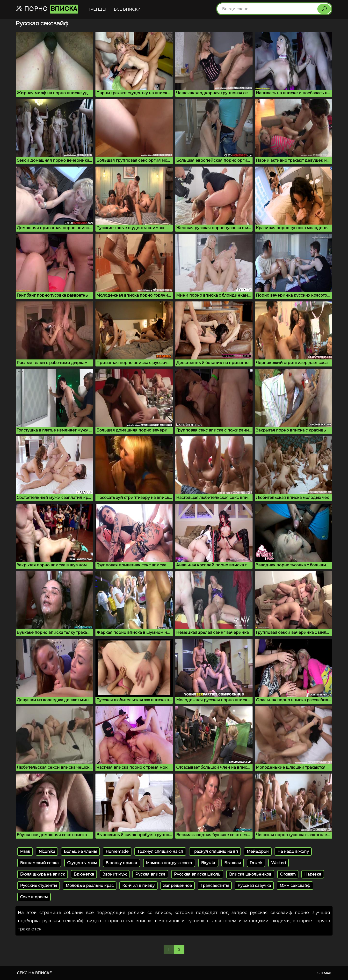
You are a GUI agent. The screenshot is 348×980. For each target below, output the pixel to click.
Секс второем (34, 897)
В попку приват (121, 863)
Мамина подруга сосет (169, 863)
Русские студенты (39, 886)
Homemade (117, 852)
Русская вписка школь (197, 874)
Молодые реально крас (90, 886)
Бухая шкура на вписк (43, 874)
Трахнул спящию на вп (215, 852)
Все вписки (127, 9)
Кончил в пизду (138, 886)
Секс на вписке (34, 973)
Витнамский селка (39, 863)
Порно (47, 9)
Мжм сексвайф (295, 886)
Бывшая (233, 863)
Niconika (47, 852)
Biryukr (208, 863)
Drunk (256, 863)
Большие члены (80, 852)
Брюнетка (84, 874)
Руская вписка (150, 874)
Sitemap (324, 973)
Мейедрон (258, 852)
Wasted (279, 863)
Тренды (97, 9)
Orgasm (288, 874)
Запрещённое (178, 886)
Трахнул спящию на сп (160, 852)
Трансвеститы (215, 886)
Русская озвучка (254, 886)
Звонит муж (115, 874)
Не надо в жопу (293, 852)
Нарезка (313, 874)
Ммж (25, 852)
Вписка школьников (250, 874)
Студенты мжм (82, 863)
